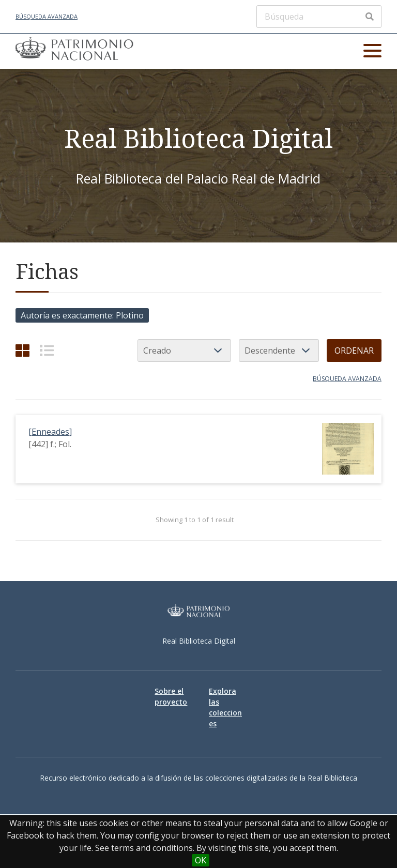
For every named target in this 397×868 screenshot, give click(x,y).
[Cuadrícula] (22, 350)
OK (201, 860)
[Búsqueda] (319, 17)
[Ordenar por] (184, 351)
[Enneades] (50, 432)
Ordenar (354, 351)
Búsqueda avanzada (47, 16)
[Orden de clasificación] (279, 351)
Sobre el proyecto (171, 696)
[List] (47, 350)
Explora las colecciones (225, 707)
